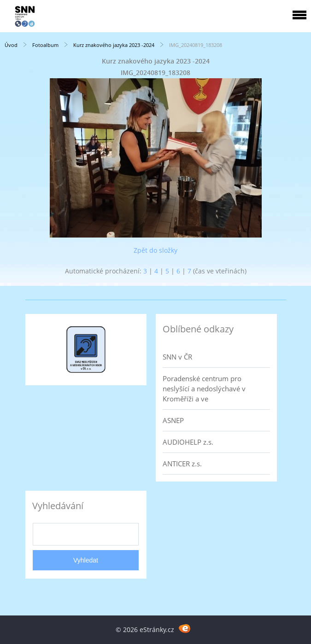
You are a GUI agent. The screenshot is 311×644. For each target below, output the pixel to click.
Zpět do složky (155, 250)
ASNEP (173, 420)
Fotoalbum (45, 45)
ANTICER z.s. (182, 464)
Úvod (11, 45)
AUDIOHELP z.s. (188, 442)
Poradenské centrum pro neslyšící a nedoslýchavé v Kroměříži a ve (204, 389)
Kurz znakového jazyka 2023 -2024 (114, 45)
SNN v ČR (177, 357)
